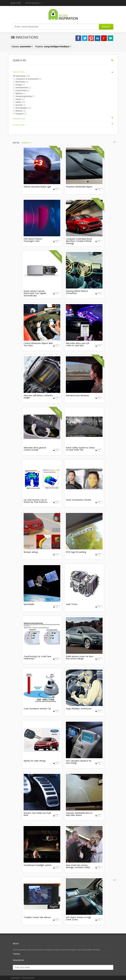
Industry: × (22, 47)
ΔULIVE (16, 3)
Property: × (53, 47)
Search (106, 27)
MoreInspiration (33, 3)
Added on (27, 143)
